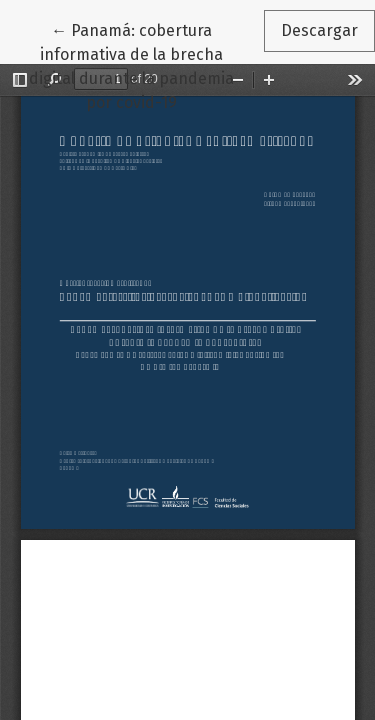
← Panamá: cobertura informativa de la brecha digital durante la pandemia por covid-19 (146, 65)
